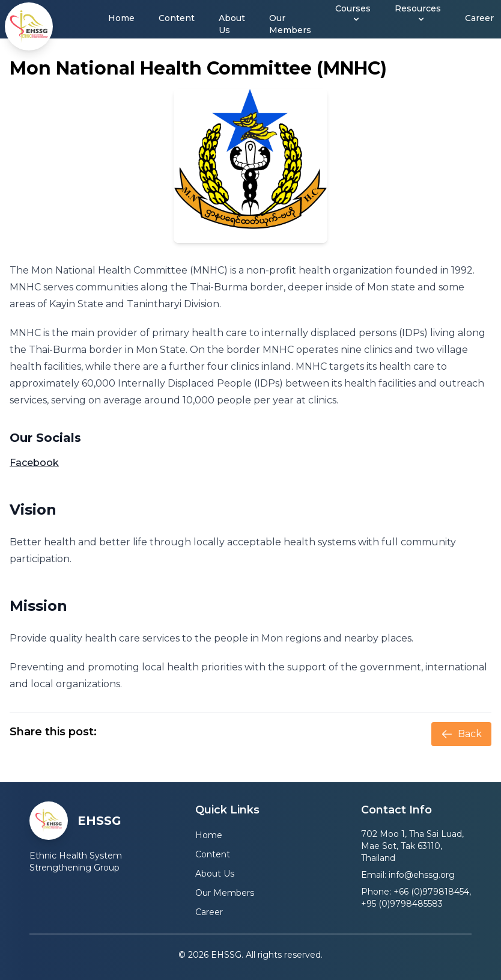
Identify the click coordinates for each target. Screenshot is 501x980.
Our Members (290, 24)
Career (479, 18)
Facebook (34, 463)
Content (177, 18)
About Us (232, 24)
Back (461, 734)
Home (121, 18)
